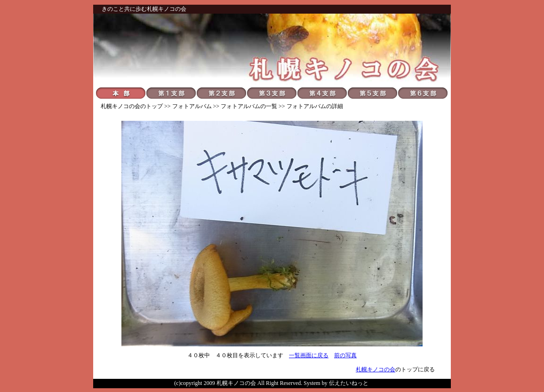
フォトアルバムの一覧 (249, 106)
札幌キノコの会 (120, 106)
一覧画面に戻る (309, 355)
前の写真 (345, 355)
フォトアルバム (192, 106)
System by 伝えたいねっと (336, 383)
